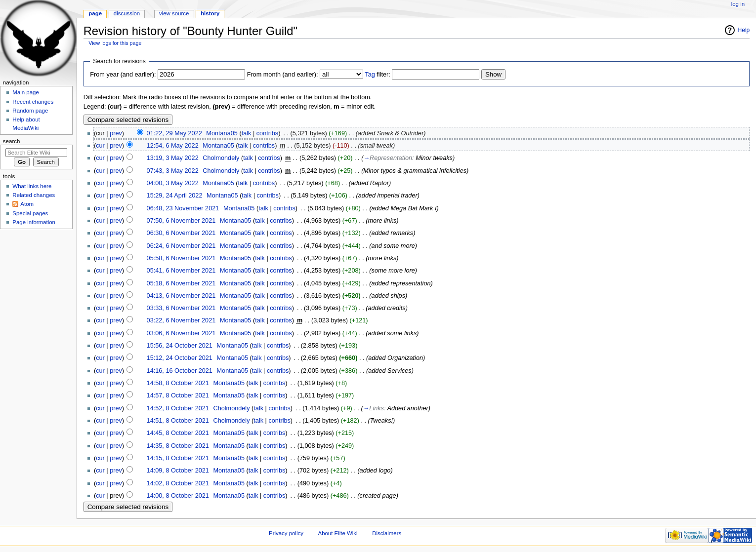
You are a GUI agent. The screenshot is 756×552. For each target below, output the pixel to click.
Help (744, 30)
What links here (32, 186)
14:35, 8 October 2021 (178, 446)
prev (116, 133)
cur (100, 146)
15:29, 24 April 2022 (175, 196)
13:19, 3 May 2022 (173, 158)
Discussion (127, 13)
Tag (370, 75)
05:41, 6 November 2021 (181, 271)
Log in (738, 4)
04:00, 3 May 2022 (173, 183)
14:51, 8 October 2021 (178, 421)
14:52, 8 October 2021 (178, 408)
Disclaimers (387, 533)
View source (174, 13)
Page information (34, 222)
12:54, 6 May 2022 (173, 146)
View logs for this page (115, 43)
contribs (267, 133)
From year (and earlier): (123, 75)
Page (95, 13)
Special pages (30, 213)
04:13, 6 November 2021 (181, 296)
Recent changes (33, 102)
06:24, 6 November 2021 (181, 246)
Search (12, 141)
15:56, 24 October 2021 (180, 346)
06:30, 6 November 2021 (181, 233)
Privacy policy (286, 533)
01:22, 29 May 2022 (174, 133)
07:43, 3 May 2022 (173, 171)
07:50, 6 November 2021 (181, 221)
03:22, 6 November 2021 (181, 320)
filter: (378, 75)
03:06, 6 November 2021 (181, 333)
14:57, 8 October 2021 (178, 395)
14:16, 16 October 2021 (180, 371)
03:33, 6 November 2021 (181, 308)
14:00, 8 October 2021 (178, 496)
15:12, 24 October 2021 (180, 358)
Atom (27, 204)
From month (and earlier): (283, 75)
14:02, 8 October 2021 (178, 483)
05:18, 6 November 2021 (181, 283)
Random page (30, 111)
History (210, 13)
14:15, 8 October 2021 (178, 458)
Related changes (34, 195)
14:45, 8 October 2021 (178, 433)
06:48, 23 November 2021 (183, 208)
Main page (26, 92)
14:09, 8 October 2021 (178, 471)
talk (247, 133)
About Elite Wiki (338, 533)
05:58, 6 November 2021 (181, 258)
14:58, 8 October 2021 (178, 383)
